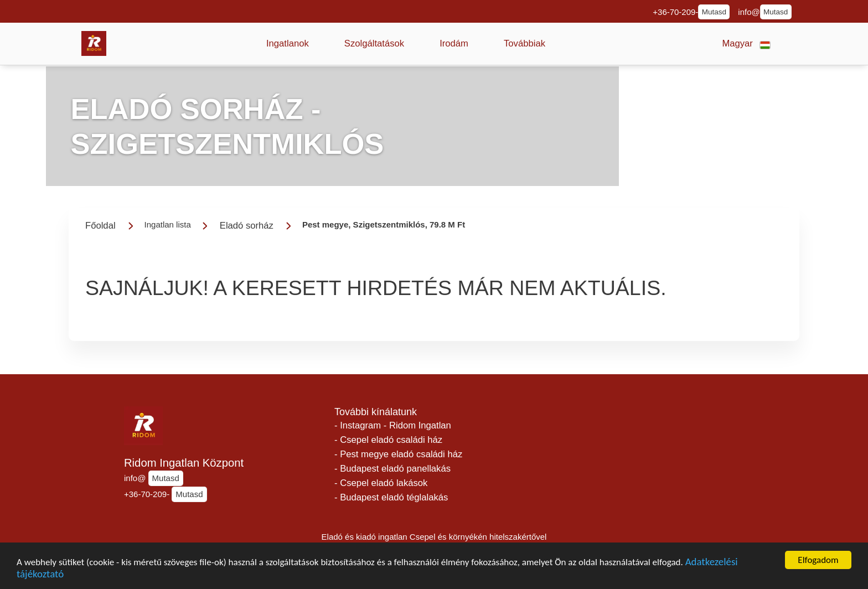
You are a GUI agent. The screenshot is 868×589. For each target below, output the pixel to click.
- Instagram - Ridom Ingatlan (393, 425)
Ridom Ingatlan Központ (184, 463)
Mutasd (714, 12)
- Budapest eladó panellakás (392, 469)
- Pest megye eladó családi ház (398, 454)
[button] (288, 44)
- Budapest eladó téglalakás (391, 497)
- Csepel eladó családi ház (388, 440)
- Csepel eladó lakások (381, 483)
